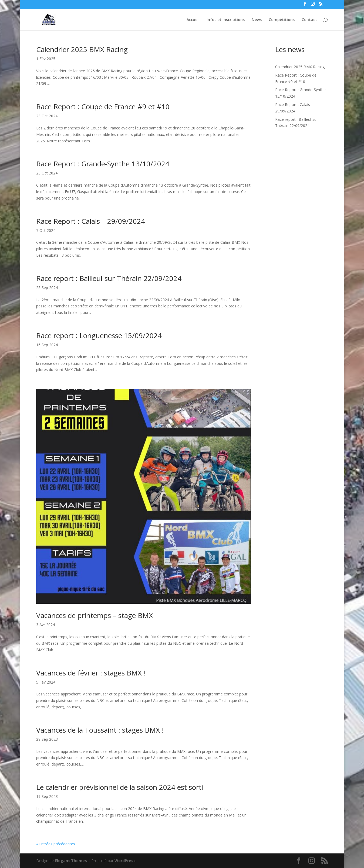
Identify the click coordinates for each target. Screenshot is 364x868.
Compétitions (282, 20)
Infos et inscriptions (226, 20)
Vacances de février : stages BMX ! (91, 673)
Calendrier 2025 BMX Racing (82, 49)
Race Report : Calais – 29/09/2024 (91, 221)
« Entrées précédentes (56, 844)
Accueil (193, 20)
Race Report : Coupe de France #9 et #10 (103, 107)
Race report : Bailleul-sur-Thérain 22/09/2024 (109, 278)
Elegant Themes (71, 861)
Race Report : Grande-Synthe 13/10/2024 (103, 164)
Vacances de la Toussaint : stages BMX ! (100, 730)
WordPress (125, 861)
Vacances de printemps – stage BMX (95, 615)
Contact (309, 20)
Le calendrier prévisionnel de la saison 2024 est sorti (120, 787)
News (257, 20)
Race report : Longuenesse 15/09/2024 (99, 335)
